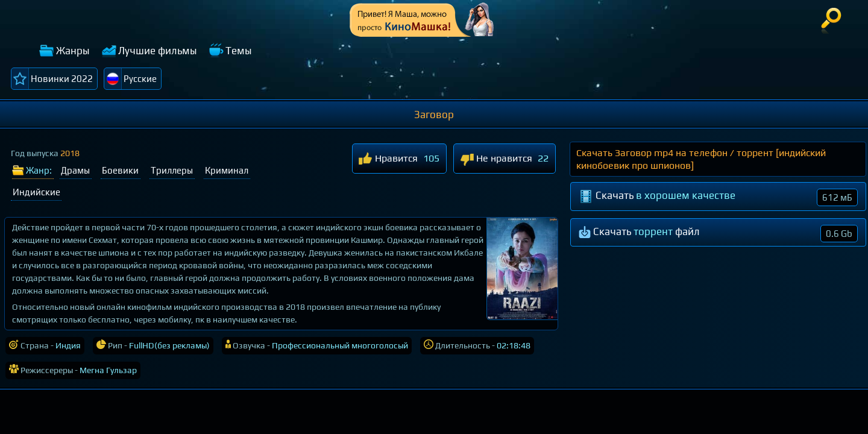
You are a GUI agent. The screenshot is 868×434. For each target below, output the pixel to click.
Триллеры (172, 170)
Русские (140, 79)
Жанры (73, 51)
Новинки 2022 (62, 79)
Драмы (75, 170)
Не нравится (496, 159)
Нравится (388, 159)
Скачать (719, 197)
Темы (239, 51)
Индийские (36, 192)
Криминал (227, 170)
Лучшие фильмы (158, 51)
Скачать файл (719, 234)
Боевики (120, 170)
